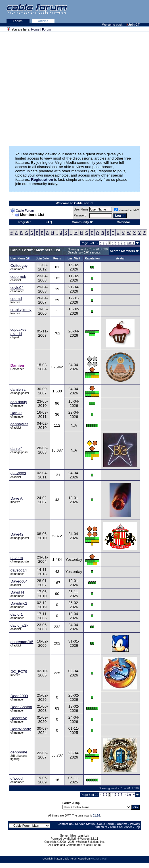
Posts (57, 258)
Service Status (85, 824)
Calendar (123, 222)
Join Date (42, 258)
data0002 (18, 473)
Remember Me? (127, 210)
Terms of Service (121, 827)
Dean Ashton (21, 707)
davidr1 (17, 614)
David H (17, 592)
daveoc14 (19, 570)
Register (25, 222)
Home (35, 29)
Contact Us (65, 824)
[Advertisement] (80, 11)
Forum (18, 21)
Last (131, 243)
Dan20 (16, 413)
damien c (18, 389)
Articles (43, 21)
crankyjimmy (21, 310)
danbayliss (19, 424)
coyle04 (17, 288)
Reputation (92, 258)
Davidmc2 (19, 603)
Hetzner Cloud (98, 859)
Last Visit (74, 258)
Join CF (133, 25)
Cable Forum (25, 210)
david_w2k (19, 625)
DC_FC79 (19, 672)
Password (80, 215)
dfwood (17, 778)
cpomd (16, 299)
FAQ (49, 222)
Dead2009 (19, 696)
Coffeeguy (19, 266)
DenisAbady (21, 729)
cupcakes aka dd (18, 332)
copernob (18, 277)
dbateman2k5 (22, 642)
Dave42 (17, 534)
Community (82, 222)
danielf (16, 449)
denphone (19, 752)
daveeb (17, 558)
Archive (122, 824)
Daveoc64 (19, 581)
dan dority (19, 402)
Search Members (122, 251)
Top (138, 827)
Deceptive (19, 718)
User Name (81, 210)
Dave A (17, 498)
